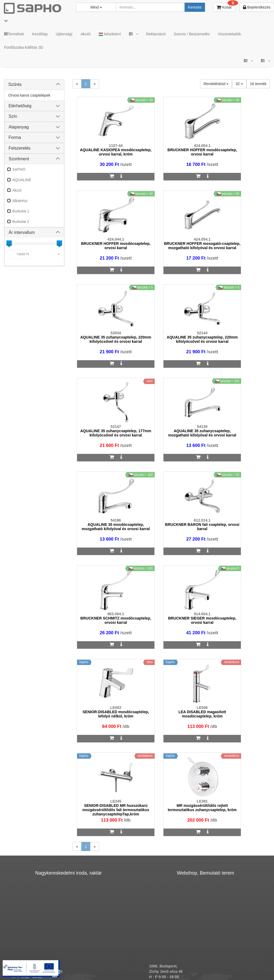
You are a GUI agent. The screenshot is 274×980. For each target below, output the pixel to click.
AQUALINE (22, 180)
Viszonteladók (229, 34)
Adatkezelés (116, 959)
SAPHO (19, 169)
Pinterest (250, 959)
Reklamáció (156, 34)
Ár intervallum (22, 232)
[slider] (9, 243)
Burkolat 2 (21, 222)
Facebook (219, 959)
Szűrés (15, 84)
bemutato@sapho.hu (168, 824)
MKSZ (75, 959)
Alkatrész (20, 201)
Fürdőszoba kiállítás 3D (24, 47)
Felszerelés (20, 148)
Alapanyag (19, 127)
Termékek (14, 34)
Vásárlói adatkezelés (151, 959)
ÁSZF (93, 959)
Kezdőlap (40, 34)
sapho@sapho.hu (28, 824)
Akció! (86, 34)
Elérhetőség (20, 106)
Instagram (188, 959)
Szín (13, 116)
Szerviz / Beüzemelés (192, 34)
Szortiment (19, 159)
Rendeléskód (216, 84)
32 (239, 84)
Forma (15, 137)
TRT (58, 959)
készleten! (110, 34)
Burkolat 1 (21, 211)
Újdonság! (64, 34)
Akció (17, 190)
